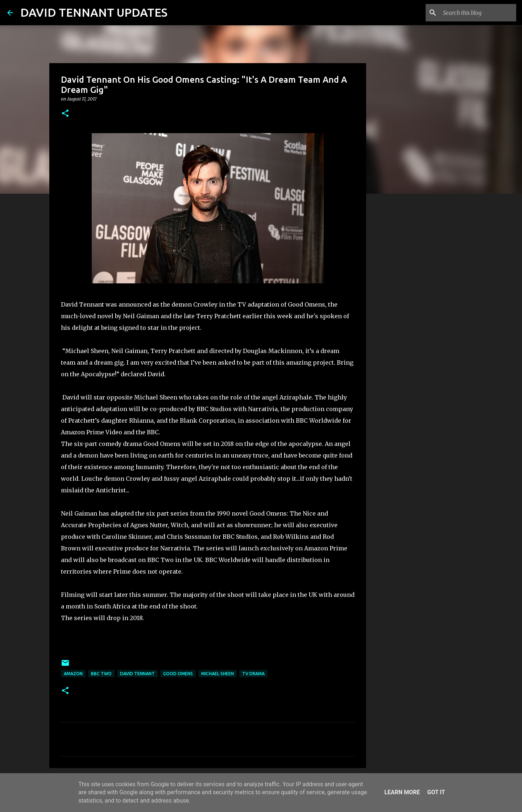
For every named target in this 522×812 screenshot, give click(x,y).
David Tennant (137, 674)
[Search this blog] (478, 13)
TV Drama (253, 674)
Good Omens (178, 674)
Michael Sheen (217, 674)
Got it (436, 792)
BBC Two (101, 674)
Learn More (402, 792)
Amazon (73, 674)
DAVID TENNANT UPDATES (94, 12)
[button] (65, 114)
